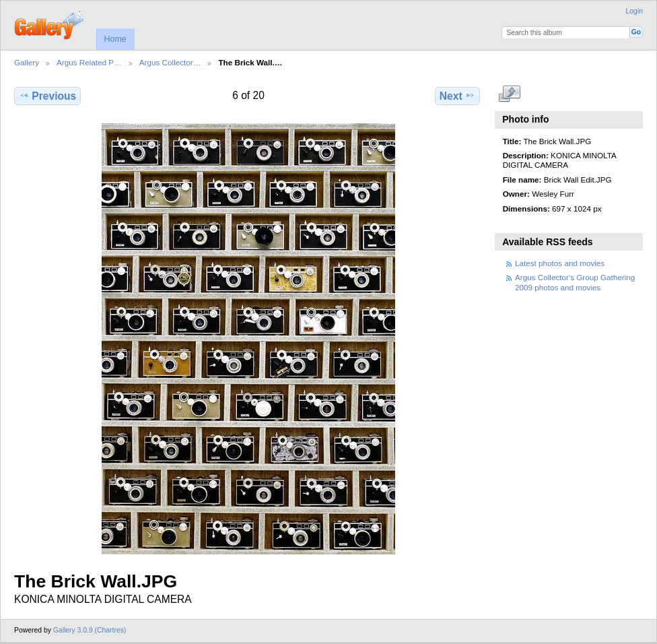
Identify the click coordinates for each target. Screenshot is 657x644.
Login (634, 11)
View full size (510, 94)
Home (115, 39)
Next (457, 96)
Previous (47, 96)
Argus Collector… (170, 62)
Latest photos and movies (560, 263)
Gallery (27, 62)
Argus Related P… (89, 62)
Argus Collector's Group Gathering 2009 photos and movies (575, 282)
